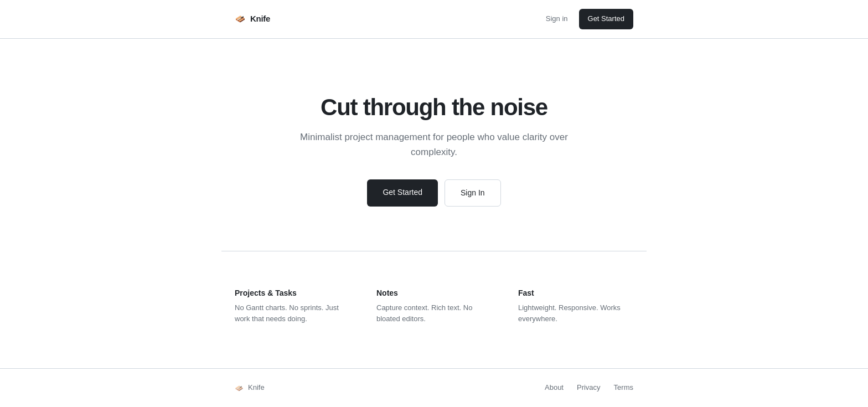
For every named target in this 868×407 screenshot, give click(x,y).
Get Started (606, 19)
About (554, 387)
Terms (624, 387)
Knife (252, 19)
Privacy (589, 387)
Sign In (473, 193)
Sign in (557, 19)
